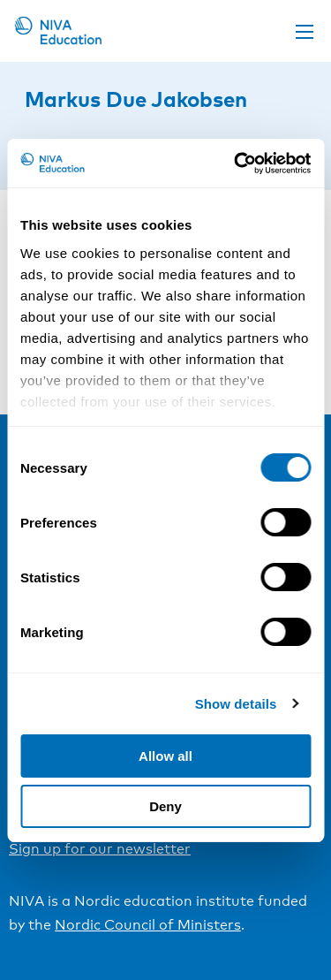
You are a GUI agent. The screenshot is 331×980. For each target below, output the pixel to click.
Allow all (165, 756)
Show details (236, 704)
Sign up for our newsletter (100, 849)
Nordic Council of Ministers (148, 925)
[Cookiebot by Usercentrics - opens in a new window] (236, 163)
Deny (165, 806)
